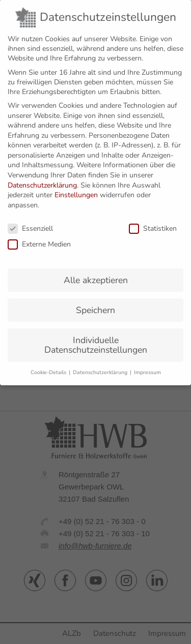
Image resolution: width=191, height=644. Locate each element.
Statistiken (153, 222)
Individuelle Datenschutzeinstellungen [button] (96, 339)
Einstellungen (76, 189)
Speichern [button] (95, 304)
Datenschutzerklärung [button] (101, 366)
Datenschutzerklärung (42, 179)
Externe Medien (39, 238)
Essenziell (30, 222)
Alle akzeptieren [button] (96, 274)
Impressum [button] (147, 366)
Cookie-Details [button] (49, 366)
